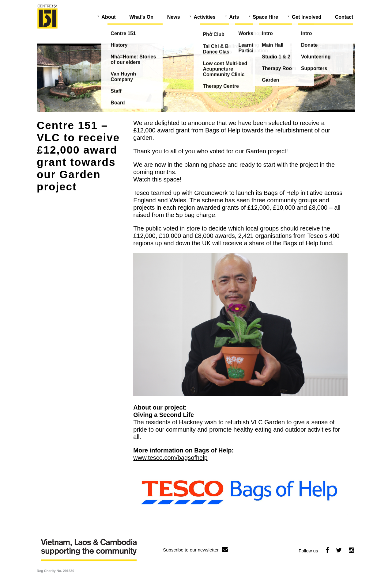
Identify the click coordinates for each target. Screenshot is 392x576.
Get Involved (307, 17)
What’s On (141, 17)
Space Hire (265, 17)
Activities (204, 17)
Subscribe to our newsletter (195, 550)
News (174, 17)
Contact (344, 17)
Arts (234, 17)
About (108, 17)
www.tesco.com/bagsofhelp (170, 458)
